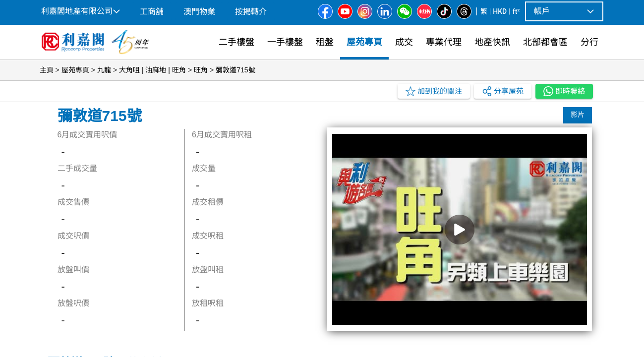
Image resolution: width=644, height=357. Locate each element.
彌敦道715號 (235, 70)
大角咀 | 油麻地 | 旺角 (152, 70)
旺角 (201, 70)
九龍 (104, 70)
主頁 (47, 70)
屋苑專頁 (75, 70)
